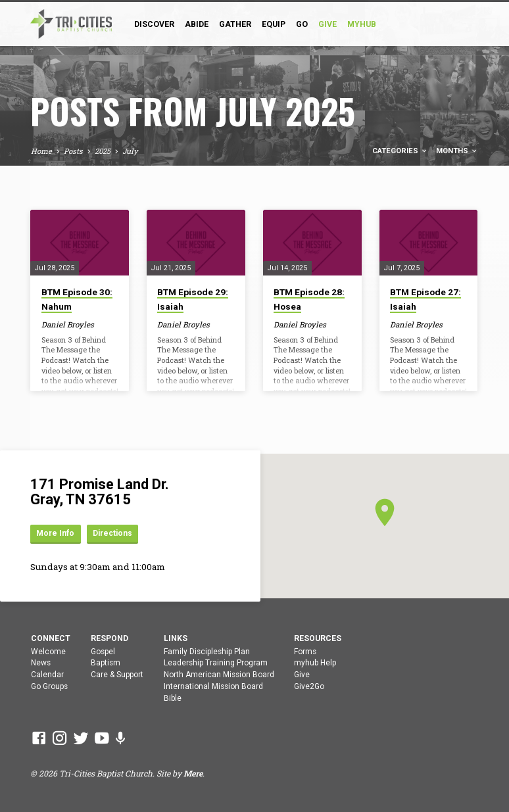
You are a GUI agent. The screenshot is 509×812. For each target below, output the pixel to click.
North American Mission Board (219, 675)
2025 (103, 151)
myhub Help (315, 663)
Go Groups (49, 686)
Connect (51, 638)
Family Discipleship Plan (207, 652)
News (41, 663)
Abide (197, 24)
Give (302, 675)
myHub (362, 24)
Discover (154, 24)
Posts (73, 151)
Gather (235, 24)
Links (176, 638)
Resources (318, 638)
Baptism (106, 663)
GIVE (327, 24)
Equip (274, 24)
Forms (305, 652)
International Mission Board (213, 686)
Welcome (48, 652)
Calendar (47, 675)
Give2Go (309, 686)
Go (302, 24)
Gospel (103, 652)
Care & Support (117, 675)
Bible (173, 698)
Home (41, 151)
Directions (116, 534)
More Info (57, 534)
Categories (400, 151)
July (130, 151)
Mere (193, 773)
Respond (109, 638)
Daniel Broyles (68, 324)
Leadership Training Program (216, 663)
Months (457, 151)
